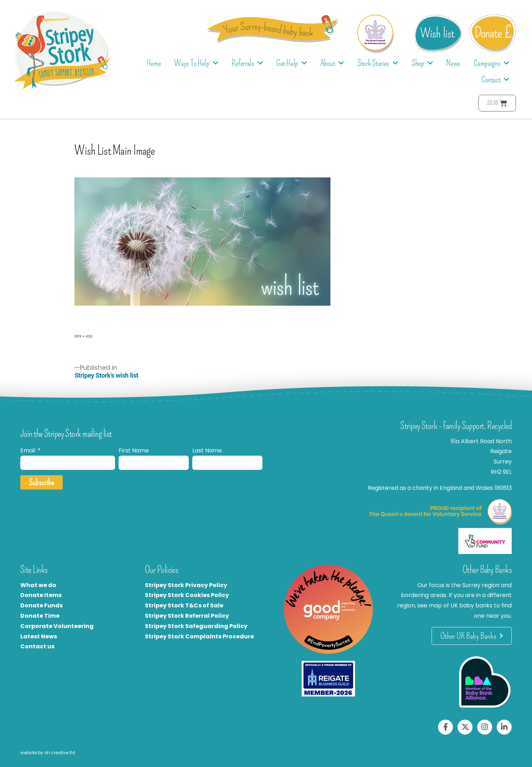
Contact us (37, 646)
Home (154, 63)
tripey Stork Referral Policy (189, 616)
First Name (134, 450)
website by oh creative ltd (48, 753)
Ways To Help (196, 63)
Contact (496, 80)
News (453, 63)
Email (28, 450)
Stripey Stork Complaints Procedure (199, 636)
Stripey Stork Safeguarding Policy (196, 626)
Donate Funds (41, 605)
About (332, 63)
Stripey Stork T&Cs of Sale (184, 605)
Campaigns (491, 63)
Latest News (39, 636)
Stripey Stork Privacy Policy (186, 585)
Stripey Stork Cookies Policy (187, 595)
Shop (422, 63)
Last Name (207, 450)
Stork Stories (378, 63)
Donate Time (40, 616)
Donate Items (41, 595)
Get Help (291, 63)
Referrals (247, 63)
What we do (38, 585)
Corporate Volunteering (57, 626)
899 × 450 (83, 336)
